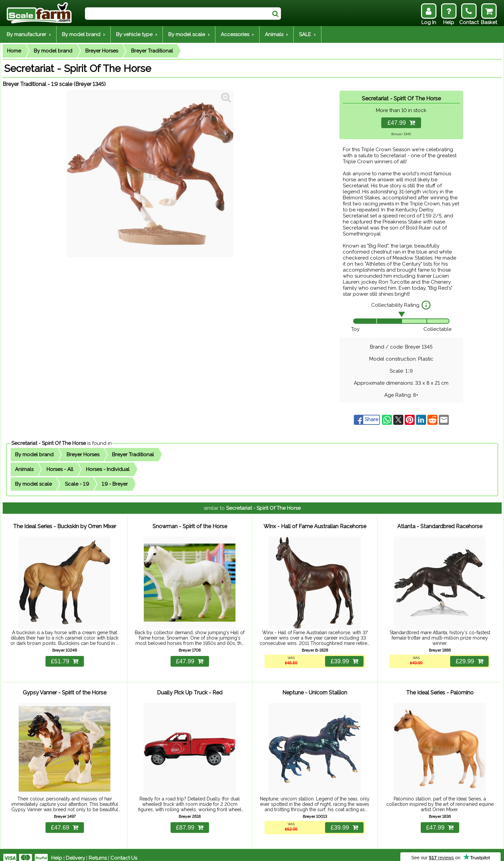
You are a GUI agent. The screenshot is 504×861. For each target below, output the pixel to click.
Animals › (276, 34)
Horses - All (60, 469)
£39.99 (344, 658)
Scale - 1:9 (77, 484)
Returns (98, 852)
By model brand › (83, 34)
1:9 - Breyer (115, 484)
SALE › (307, 34)
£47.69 (65, 821)
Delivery (75, 852)
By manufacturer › (29, 34)
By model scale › (189, 34)
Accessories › (237, 34)
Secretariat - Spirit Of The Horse (49, 443)
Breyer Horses (102, 51)
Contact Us (124, 852)
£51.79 (65, 658)
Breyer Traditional (152, 51)
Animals (24, 469)
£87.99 (190, 821)
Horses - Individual (108, 469)
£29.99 (469, 658)
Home (14, 51)
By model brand (53, 51)
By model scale (33, 484)
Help (57, 852)
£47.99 (401, 123)
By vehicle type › (137, 34)
